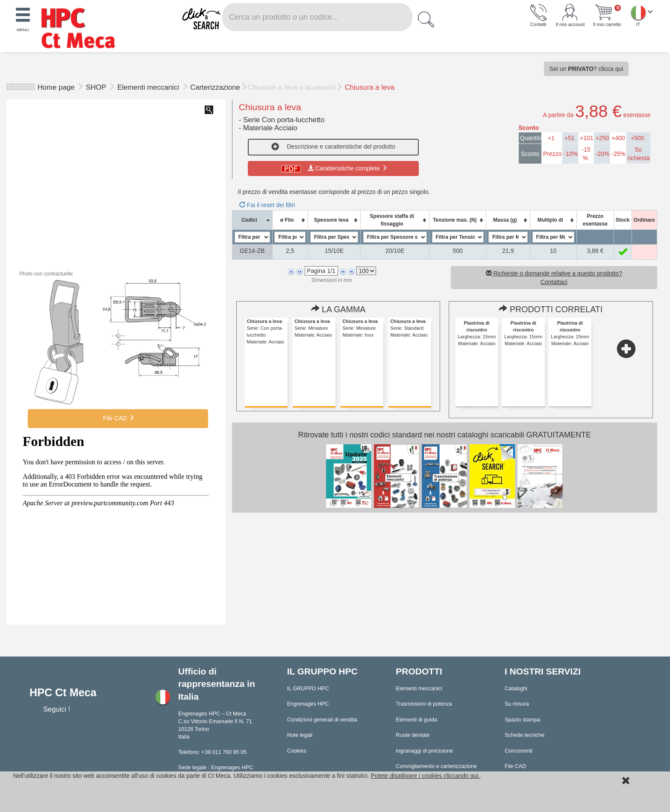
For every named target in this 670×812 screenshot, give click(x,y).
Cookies (297, 751)
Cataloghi (516, 689)
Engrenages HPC (308, 704)
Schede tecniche (525, 735)
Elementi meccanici (149, 87)
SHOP (97, 87)
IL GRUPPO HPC (308, 689)
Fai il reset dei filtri (267, 205)
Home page (56, 87)
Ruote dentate (413, 735)
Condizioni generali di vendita (322, 720)
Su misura (517, 704)
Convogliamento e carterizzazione (436, 766)
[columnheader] (252, 220)
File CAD (118, 418)
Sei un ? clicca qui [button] (586, 69)
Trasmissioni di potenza (424, 704)
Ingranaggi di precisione (424, 751)
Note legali (300, 735)
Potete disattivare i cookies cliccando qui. (425, 776)
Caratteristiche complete (334, 168)
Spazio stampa (522, 720)
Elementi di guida (416, 720)
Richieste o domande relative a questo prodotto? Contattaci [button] (554, 278)
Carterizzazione (215, 87)
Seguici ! (57, 709)
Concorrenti (519, 751)
